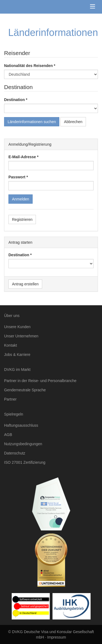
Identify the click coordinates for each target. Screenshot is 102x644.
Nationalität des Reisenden (28, 66)
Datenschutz (15, 453)
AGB (8, 435)
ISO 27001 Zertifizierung (25, 462)
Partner (10, 399)
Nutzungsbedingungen (23, 444)
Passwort (17, 177)
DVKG (29, 7)
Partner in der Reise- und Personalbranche (40, 381)
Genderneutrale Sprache (25, 390)
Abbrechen (73, 122)
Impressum (57, 637)
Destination (14, 100)
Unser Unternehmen (21, 336)
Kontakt (10, 345)
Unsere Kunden (17, 327)
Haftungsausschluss (21, 425)
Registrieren (22, 219)
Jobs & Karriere (17, 355)
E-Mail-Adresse (22, 157)
